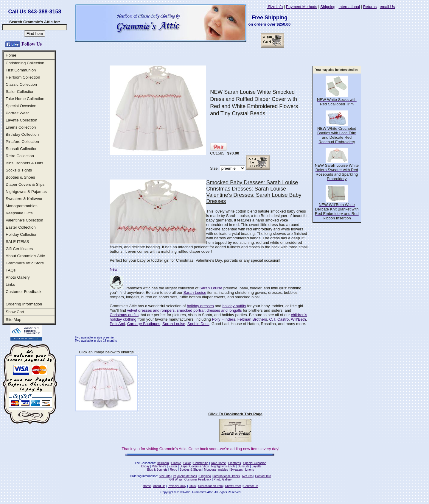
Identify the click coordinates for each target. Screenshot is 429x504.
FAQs (11, 270)
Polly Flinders (223, 319)
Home (11, 55)
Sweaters (237, 470)
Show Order (233, 486)
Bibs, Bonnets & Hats (24, 163)
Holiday (144, 466)
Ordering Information (24, 304)
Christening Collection (25, 63)
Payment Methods (302, 7)
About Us (159, 486)
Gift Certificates (19, 249)
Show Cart (15, 312)
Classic (176, 463)
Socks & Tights (19, 170)
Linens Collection (21, 127)
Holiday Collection (22, 234)
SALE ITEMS (17, 242)
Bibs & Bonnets (157, 470)
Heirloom (163, 463)
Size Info (275, 7)
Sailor (187, 463)
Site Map (14, 320)
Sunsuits (243, 466)
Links (10, 284)
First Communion (21, 70)
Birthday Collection (22, 134)
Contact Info (263, 476)
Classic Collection (21, 84)
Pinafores (234, 463)
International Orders (226, 476)
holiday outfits (234, 306)
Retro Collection (20, 156)
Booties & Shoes (20, 177)
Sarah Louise (211, 288)
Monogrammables (22, 206)
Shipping (328, 7)
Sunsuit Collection (22, 149)
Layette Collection (21, 120)
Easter (173, 466)
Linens (250, 470)
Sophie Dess (198, 324)
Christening (201, 463)
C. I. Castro (279, 319)
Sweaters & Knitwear (24, 199)
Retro (173, 470)
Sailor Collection (20, 92)
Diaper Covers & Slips (25, 184)
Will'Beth (299, 319)
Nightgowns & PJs (223, 466)
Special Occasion (21, 106)
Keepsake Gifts (19, 213)
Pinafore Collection (22, 142)
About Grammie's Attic (25, 256)
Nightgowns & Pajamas (26, 192)
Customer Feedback (24, 292)
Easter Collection (21, 227)
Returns (370, 7)
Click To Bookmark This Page (235, 414)
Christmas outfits (124, 315)
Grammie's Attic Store (25, 263)
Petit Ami (117, 324)
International (349, 7)
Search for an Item (210, 486)
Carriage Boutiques (144, 324)
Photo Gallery (18, 277)
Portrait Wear (17, 113)
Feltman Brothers (252, 319)
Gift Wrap (176, 479)
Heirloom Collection (23, 77)
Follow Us (32, 44)
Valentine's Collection (24, 220)
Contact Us (251, 486)
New (114, 269)
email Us (387, 7)
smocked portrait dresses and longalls (209, 310)
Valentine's (159, 466)
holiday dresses (200, 306)
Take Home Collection (25, 99)
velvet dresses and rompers (151, 310)
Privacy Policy (177, 486)
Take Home (218, 463)
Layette (257, 466)
